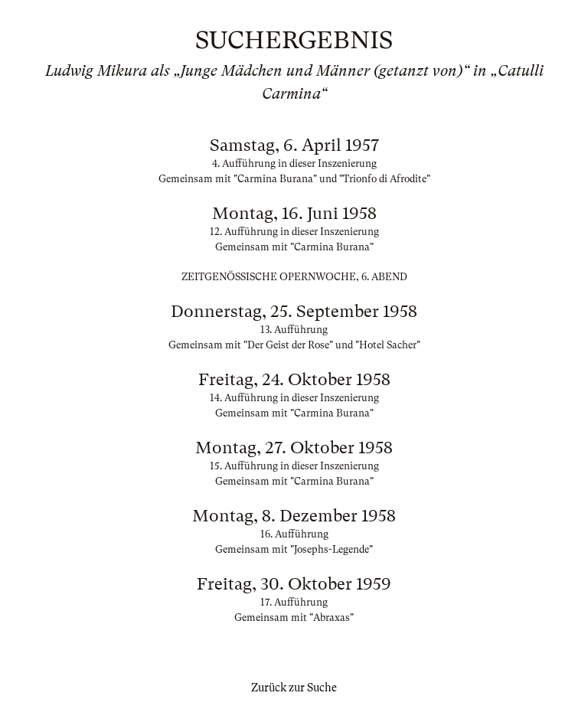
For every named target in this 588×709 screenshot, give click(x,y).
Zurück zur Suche (294, 688)
